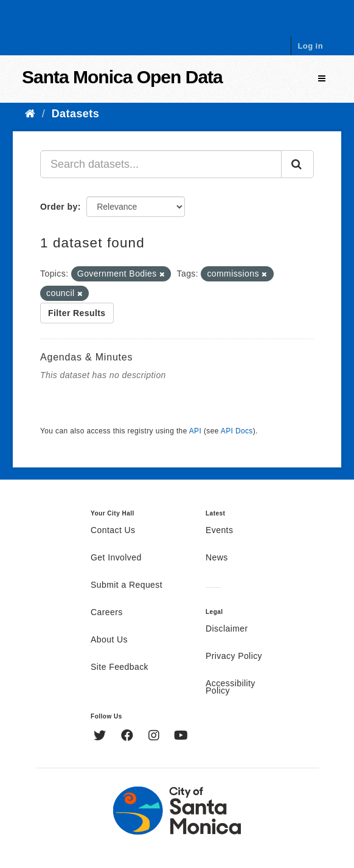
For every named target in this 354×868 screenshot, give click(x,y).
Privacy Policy (234, 656)
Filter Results (77, 313)
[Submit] (297, 164)
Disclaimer (227, 629)
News (217, 558)
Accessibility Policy (231, 687)
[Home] (30, 114)
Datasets (75, 114)
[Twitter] (101, 737)
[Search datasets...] (161, 164)
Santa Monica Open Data (122, 77)
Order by (59, 207)
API (195, 431)
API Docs (237, 431)
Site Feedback (120, 667)
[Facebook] (129, 737)
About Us (109, 640)
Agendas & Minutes (86, 357)
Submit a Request (127, 585)
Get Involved (116, 558)
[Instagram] (155, 737)
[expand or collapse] (322, 79)
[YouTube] (181, 737)
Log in (310, 46)
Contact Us (113, 531)
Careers (107, 613)
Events (219, 531)
